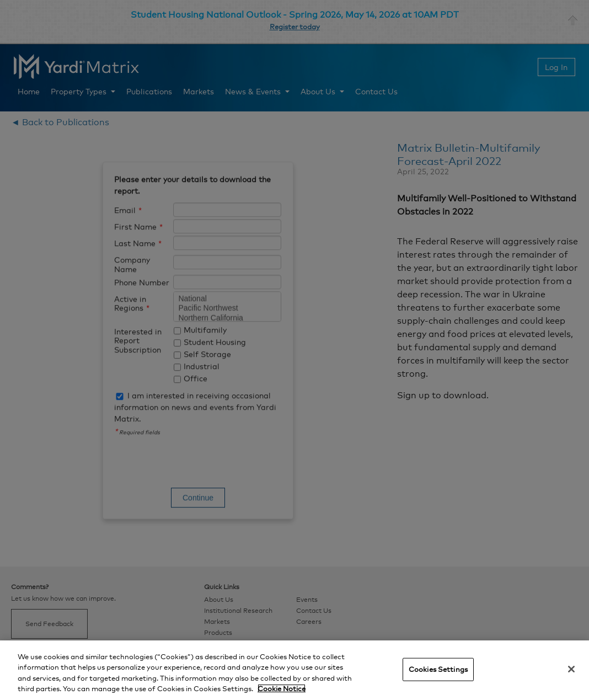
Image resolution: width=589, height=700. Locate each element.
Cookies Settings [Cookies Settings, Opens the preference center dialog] (438, 669)
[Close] (571, 669)
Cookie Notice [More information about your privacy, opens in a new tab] (282, 688)
